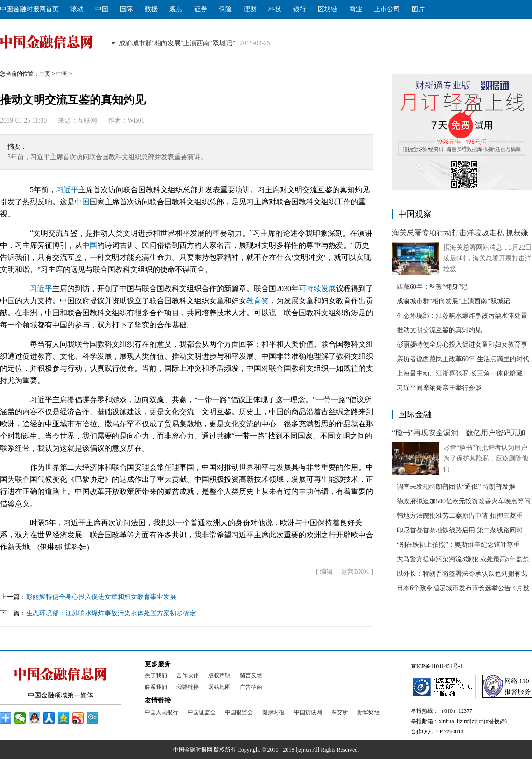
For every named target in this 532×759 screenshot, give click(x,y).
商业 (356, 9)
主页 (45, 74)
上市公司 (387, 9)
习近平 (67, 190)
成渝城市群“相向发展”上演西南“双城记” (177, 43)
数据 (151, 9)
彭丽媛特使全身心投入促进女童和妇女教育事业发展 (101, 597)
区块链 (328, 9)
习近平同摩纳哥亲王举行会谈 (439, 388)
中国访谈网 (308, 712)
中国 (102, 9)
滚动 (77, 9)
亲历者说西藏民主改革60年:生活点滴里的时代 (463, 359)
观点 (176, 9)
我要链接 (188, 687)
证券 (201, 9)
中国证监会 (202, 712)
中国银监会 (239, 712)
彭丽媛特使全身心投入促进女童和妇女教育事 (462, 345)
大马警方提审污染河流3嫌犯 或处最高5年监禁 (463, 559)
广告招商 (251, 687)
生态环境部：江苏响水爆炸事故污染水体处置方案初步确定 (111, 613)
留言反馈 (251, 675)
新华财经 (369, 712)
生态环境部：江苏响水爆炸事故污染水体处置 (462, 316)
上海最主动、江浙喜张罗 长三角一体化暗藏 (460, 373)
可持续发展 (317, 289)
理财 (250, 9)
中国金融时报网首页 (29, 9)
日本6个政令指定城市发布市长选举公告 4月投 (463, 588)
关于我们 (156, 675)
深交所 (340, 712)
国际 (126, 9)
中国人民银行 (161, 712)
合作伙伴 (188, 675)
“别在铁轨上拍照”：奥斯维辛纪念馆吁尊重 (458, 545)
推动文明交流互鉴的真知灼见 (439, 330)
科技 (275, 9)
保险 (225, 9)
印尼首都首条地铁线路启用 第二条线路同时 (460, 530)
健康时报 (273, 712)
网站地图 (219, 687)
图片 (418, 9)
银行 (300, 9)
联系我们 (156, 687)
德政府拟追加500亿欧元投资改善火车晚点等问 (464, 501)
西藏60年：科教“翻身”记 (432, 287)
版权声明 (219, 675)
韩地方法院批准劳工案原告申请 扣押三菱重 (460, 516)
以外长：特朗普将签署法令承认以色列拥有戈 (462, 574)
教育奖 (258, 301)
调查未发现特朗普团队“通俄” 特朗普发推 (456, 487)
